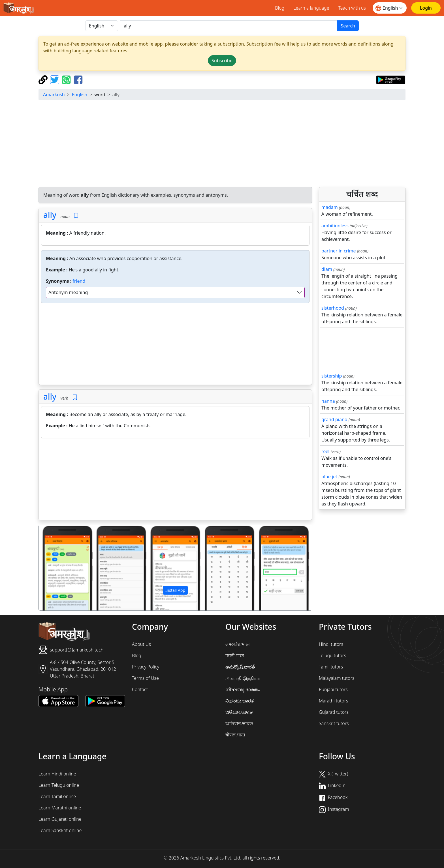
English (80, 95)
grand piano (334, 419)
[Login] (426, 8)
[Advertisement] (222, 144)
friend (79, 281)
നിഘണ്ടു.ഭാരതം (243, 689)
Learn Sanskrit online (60, 830)
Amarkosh (54, 95)
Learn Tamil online (57, 796)
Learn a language (311, 8)
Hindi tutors (331, 644)
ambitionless (335, 226)
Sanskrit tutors (334, 723)
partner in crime (339, 251)
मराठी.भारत (235, 655)
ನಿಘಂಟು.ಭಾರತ (240, 701)
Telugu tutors (332, 655)
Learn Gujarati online (60, 819)
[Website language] (390, 8)
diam (327, 269)
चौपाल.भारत (235, 735)
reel (325, 451)
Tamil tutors (331, 667)
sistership (332, 376)
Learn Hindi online (57, 774)
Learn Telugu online (59, 785)
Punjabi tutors (333, 689)
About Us (141, 644)
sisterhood (333, 308)
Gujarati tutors (334, 712)
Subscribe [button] (222, 61)
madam (330, 207)
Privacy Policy (146, 667)
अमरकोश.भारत (238, 644)
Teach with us (352, 8)
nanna (328, 401)
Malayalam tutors (337, 678)
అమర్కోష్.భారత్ (240, 667)
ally (50, 215)
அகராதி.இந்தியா (243, 678)
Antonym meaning (68, 292)
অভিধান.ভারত (239, 723)
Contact (140, 689)
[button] (59, 568)
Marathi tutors (334, 701)
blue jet (329, 477)
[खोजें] (229, 26)
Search (348, 26)
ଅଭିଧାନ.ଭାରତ (239, 712)
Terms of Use (145, 678)
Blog (280, 8)
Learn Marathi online (60, 808)
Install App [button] (175, 590)
